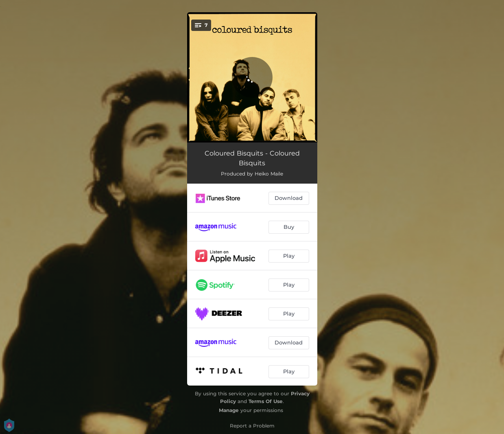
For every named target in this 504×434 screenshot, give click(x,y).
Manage (229, 410)
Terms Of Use (266, 401)
